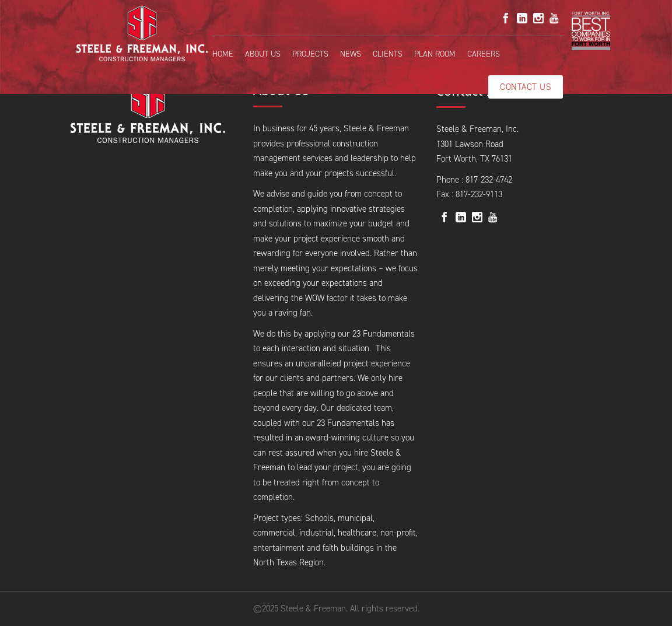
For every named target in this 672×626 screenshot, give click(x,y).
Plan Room (435, 54)
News (351, 54)
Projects (310, 54)
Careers (484, 54)
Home (223, 54)
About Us (263, 54)
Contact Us (526, 87)
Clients (388, 54)
